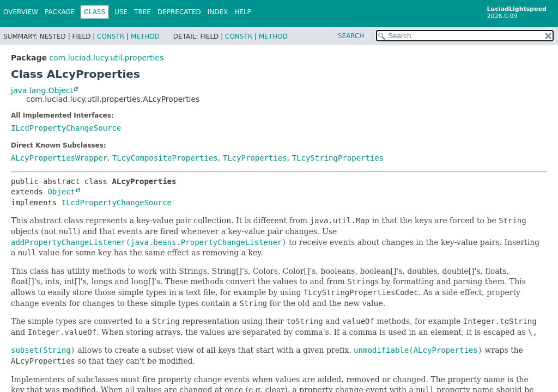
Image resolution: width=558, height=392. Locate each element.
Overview (21, 12)
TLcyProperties (255, 158)
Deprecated (179, 12)
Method (145, 36)
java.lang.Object (42, 90)
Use (121, 12)
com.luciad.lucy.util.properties (106, 58)
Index (218, 12)
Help (243, 12)
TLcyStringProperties (338, 158)
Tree (142, 12)
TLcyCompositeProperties (165, 158)
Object (61, 192)
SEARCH (351, 36)
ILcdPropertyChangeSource (66, 128)
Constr (111, 36)
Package (60, 12)
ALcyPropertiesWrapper (59, 158)
